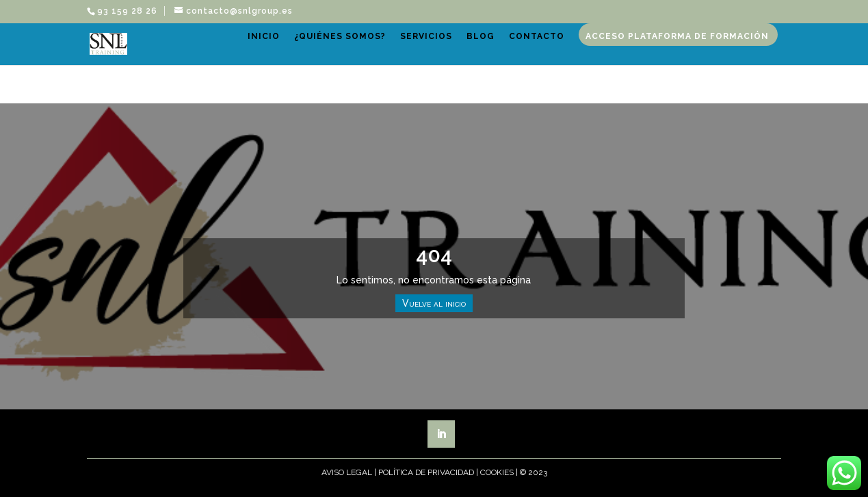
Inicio (308, 52)
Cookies (497, 472)
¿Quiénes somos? (384, 52)
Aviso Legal (347, 472)
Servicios (471, 52)
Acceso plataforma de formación (391, 94)
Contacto (581, 52)
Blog (525, 52)
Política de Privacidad (426, 472)
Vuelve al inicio (434, 303)
